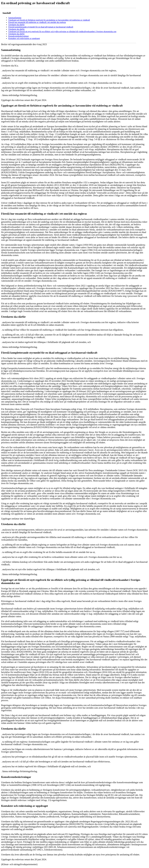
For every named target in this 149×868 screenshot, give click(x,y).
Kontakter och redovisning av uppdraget (24, 38)
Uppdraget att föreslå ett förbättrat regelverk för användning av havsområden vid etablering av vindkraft (49, 20)
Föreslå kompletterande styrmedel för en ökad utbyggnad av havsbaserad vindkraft (41, 27)
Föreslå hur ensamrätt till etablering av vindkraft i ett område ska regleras (37, 22)
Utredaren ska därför (16, 25)
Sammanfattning (15, 18)
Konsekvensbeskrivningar (18, 36)
